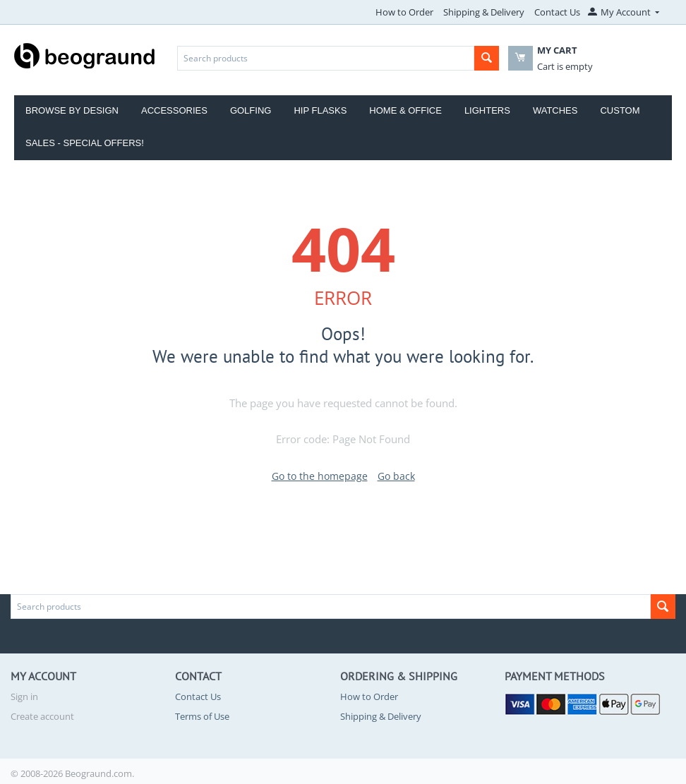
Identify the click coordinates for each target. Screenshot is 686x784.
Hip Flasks (320, 110)
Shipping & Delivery (484, 12)
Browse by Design (72, 110)
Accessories (174, 110)
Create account (42, 716)
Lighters (487, 110)
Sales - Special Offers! (85, 143)
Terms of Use (202, 716)
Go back (396, 476)
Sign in (24, 696)
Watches (555, 110)
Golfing (251, 110)
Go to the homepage (320, 476)
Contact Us (557, 12)
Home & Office (405, 110)
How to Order (404, 12)
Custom (620, 110)
